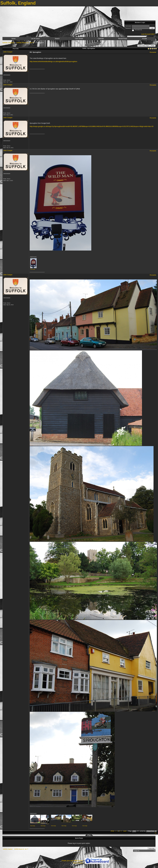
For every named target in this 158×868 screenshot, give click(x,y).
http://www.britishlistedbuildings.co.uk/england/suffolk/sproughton (53, 62)
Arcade (144, 39)
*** (156, 833)
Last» (125, 831)
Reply (153, 46)
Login (152, 28)
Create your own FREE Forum (72, 861)
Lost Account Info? (148, 34)
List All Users (35, 39)
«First (113, 831)
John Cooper (8, 52)
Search (57, 39)
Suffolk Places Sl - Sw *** (25, 43)
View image (33, 269)
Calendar (101, 39)
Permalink (153, 52)
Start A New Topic (144, 46)
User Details (79, 39)
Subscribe (151, 849)
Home (14, 39)
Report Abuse (78, 863)
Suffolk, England (8, 43)
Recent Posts (123, 39)
